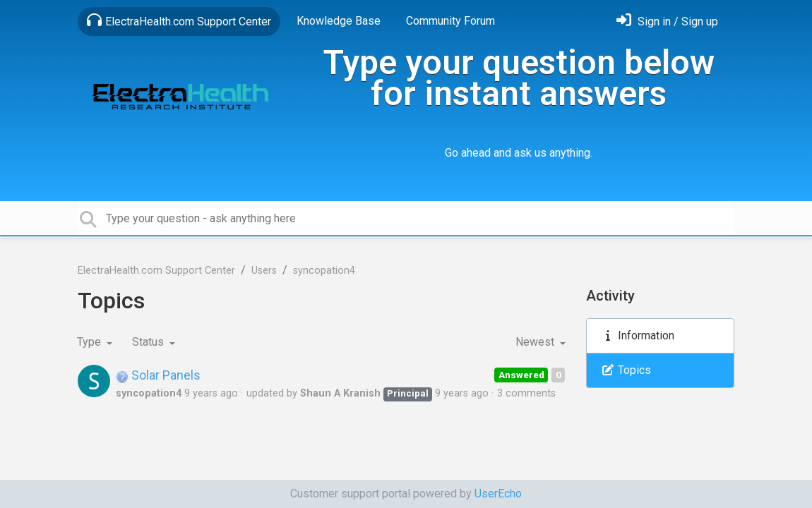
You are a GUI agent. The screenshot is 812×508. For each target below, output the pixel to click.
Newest (536, 342)
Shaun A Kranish (340, 393)
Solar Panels (158, 375)
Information (638, 335)
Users (264, 271)
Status (149, 342)
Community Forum (450, 21)
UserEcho (498, 494)
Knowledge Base (339, 21)
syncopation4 (324, 271)
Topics (626, 370)
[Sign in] (667, 22)
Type (90, 342)
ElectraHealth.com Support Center (179, 20)
